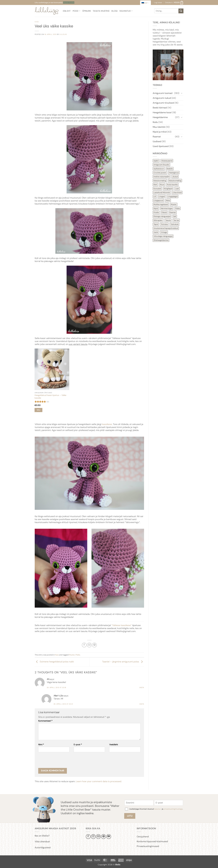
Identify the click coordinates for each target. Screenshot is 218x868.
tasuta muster (69, 3)
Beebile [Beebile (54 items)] (170, 169)
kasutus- (158, 809)
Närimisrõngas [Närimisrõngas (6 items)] (167, 208)
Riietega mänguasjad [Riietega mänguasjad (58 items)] (162, 216)
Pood (77, 11)
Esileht (67, 11)
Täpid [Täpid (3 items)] (156, 224)
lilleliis (63, 34)
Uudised (157, 141)
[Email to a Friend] (89, 645)
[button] (174, 3)
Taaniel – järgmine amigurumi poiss (123, 662)
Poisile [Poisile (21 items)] (156, 212)
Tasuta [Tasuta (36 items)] (168, 220)
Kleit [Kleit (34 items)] (155, 185)
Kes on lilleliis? (42, 836)
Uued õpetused (161, 146)
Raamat (157, 137)
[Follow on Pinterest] (103, 837)
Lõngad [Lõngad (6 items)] (162, 196)
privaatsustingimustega (173, 809)
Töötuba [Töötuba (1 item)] (164, 224)
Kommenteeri (45, 721)
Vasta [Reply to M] (142, 688)
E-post (78, 745)
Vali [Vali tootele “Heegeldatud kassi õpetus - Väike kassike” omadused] (38, 410)
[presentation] (60, 761)
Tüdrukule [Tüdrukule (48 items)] (174, 224)
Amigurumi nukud (162, 98)
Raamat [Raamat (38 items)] (173, 212)
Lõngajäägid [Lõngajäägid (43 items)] (172, 196)
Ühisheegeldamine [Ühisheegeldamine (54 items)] (161, 240)
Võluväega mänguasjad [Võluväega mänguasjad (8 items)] (163, 236)
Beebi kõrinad (160, 108)
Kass (37, 22)
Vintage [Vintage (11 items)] (164, 232)
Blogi (114, 11)
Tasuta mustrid (101, 11)
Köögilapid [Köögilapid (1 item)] (168, 189)
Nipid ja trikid (160, 132)
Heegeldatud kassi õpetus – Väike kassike (50, 397)
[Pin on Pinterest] (94, 645)
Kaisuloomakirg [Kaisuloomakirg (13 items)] (160, 181)
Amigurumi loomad (163, 93)
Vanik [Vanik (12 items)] (156, 232)
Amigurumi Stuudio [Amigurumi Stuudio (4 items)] (161, 165)
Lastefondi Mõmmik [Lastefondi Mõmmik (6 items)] (162, 192)
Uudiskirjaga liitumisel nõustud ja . (156, 809)
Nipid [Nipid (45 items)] (156, 208)
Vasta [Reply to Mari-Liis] (142, 704)
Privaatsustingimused (148, 846)
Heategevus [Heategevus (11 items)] (174, 173)
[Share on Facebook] (84, 645)
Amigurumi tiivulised (163, 103)
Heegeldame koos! (162, 112)
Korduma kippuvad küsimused (152, 841)
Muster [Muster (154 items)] (174, 204)
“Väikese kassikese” (122, 625)
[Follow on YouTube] (109, 837)
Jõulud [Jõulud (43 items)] (175, 177)
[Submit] (181, 11)
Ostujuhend (143, 837)
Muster (72, 655)
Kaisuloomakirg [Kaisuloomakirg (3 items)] (175, 181)
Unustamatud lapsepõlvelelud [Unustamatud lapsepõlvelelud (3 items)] (166, 228)
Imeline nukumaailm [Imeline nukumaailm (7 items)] (162, 177)
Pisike (78, 655)
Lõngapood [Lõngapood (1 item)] (158, 200)
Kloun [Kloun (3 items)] (162, 185)
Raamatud (126, 11)
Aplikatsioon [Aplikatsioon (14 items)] (159, 169)
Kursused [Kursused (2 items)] (157, 189)
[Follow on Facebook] (88, 837)
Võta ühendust (42, 842)
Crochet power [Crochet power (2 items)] (160, 173)
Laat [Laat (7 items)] (177, 189)
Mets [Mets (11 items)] (168, 200)
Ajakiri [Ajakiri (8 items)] (156, 161)
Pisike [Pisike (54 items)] (177, 208)
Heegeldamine (160, 117)
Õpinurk (87, 11)
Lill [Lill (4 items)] (155, 196)
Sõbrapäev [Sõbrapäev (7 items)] (158, 220)
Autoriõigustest (43, 847)
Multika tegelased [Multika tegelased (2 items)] (161, 204)
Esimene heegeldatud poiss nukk (54, 662)
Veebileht (114, 745)
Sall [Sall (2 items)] (175, 216)
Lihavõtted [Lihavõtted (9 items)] (177, 192)
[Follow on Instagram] (93, 837)
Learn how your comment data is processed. (99, 781)
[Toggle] (182, 93)
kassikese (107, 424)
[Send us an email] (98, 837)
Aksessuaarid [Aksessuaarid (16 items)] (167, 161)
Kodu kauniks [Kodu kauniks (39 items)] (172, 185)
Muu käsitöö (159, 127)
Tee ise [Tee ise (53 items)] (176, 220)
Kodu (155, 122)
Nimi (41, 745)
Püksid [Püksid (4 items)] (164, 212)
